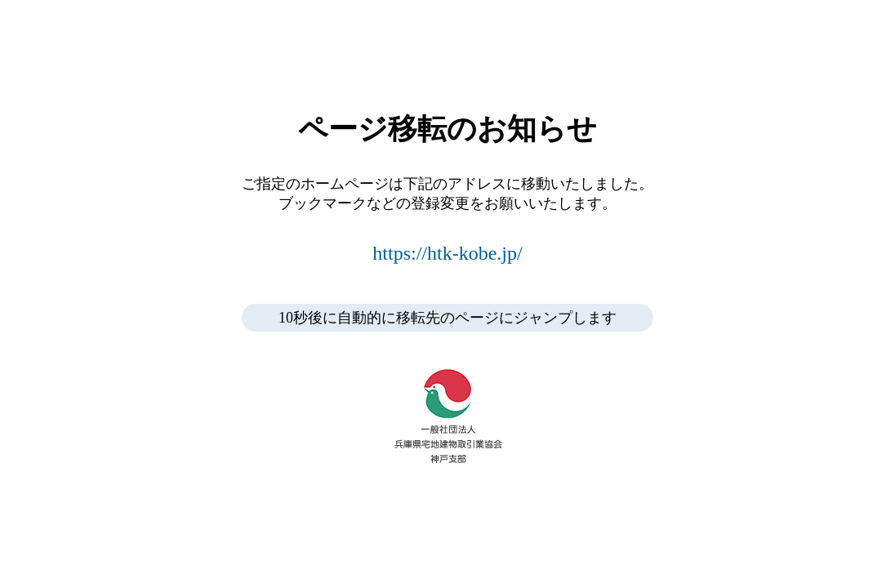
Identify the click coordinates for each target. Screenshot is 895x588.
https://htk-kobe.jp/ (447, 253)
